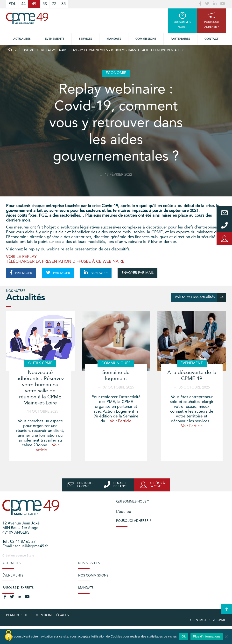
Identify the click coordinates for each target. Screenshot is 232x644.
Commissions (146, 39)
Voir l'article (121, 421)
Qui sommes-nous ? (132, 502)
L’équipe (124, 512)
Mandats (114, 39)
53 (45, 4)
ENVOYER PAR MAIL (137, 273)
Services (86, 39)
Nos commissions (93, 576)
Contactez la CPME (208, 620)
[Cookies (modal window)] (8, 636)
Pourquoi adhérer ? (134, 521)
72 (54, 4)
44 (23, 4)
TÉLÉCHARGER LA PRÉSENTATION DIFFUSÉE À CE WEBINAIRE (65, 262)
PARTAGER (21, 273)
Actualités (22, 39)
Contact (211, 39)
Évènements (55, 39)
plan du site (17, 615)
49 (34, 4)
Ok (184, 636)
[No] (226, 637)
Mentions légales (52, 615)
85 (63, 4)
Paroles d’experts (18, 588)
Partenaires (180, 39)
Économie (27, 50)
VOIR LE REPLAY (21, 257)
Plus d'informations (207, 636)
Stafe (30, 556)
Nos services (89, 563)
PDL (12, 4)
